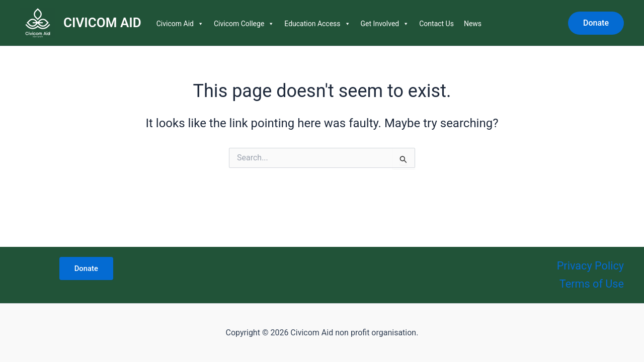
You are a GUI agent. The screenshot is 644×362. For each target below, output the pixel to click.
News (473, 24)
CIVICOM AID (102, 23)
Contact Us (436, 24)
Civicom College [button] (244, 24)
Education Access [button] (317, 24)
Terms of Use (591, 283)
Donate (86, 268)
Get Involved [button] (385, 24)
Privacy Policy (590, 265)
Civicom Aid (180, 24)
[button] (596, 23)
